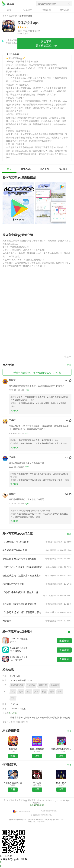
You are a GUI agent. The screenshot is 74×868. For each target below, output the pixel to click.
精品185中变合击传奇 (13, 584)
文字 (36, 692)
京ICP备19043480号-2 (24, 811)
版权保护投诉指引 (37, 805)
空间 (13, 698)
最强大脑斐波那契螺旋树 (61, 749)
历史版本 (63, 169)
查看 (13, 756)
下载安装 (36, 31)
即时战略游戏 (17, 685)
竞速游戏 (31, 685)
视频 (52, 692)
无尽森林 (7, 621)
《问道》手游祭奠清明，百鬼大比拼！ (21, 592)
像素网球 (13, 749)
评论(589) (26, 169)
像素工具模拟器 (37, 749)
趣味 (21, 692)
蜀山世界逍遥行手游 (13, 783)
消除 (29, 692)
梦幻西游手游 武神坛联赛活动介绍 (19, 559)
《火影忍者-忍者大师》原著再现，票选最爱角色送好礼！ (23, 612)
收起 (68, 356)
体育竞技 (43, 685)
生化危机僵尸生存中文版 (15, 550)
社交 (44, 692)
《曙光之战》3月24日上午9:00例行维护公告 (23, 567)
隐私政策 (13, 713)
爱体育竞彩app (8, 3)
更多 (69, 365)
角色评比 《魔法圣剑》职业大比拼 (19, 604)
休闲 (13, 692)
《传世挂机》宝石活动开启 (16, 542)
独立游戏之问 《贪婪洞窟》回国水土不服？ (23, 576)
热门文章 (45, 169)
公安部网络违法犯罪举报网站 (41, 815)
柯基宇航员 (61, 783)
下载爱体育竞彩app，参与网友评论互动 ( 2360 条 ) (37, 373)
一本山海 (37, 783)
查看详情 (64, 641)
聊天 (60, 692)
